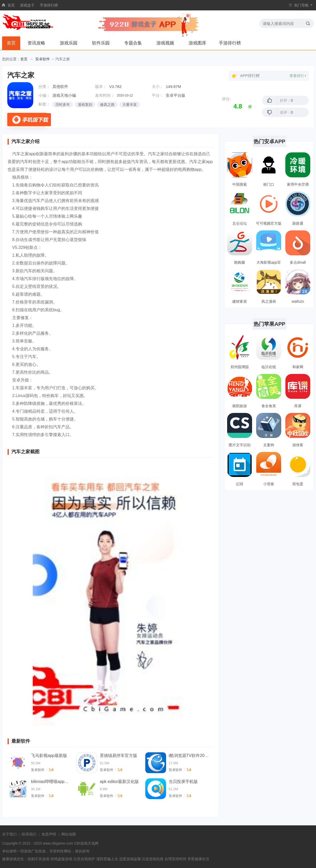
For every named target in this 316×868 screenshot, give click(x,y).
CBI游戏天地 (84, 843)
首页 (11, 5)
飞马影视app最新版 (49, 756)
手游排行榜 (49, 5)
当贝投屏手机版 (183, 782)
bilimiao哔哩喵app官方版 (52, 782)
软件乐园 (101, 43)
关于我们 (9, 834)
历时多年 (63, 105)
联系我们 (29, 834)
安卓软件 (43, 59)
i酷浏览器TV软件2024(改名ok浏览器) (189, 756)
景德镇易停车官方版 (118, 756)
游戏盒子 (27, 5)
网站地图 (69, 834)
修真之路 (107, 105)
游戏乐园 (69, 43)
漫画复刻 (85, 105)
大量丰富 (130, 105)
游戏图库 (197, 43)
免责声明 (49, 834)
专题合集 (133, 43)
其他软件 (60, 86)
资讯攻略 (36, 43)
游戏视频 (165, 43)
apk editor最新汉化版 (119, 782)
